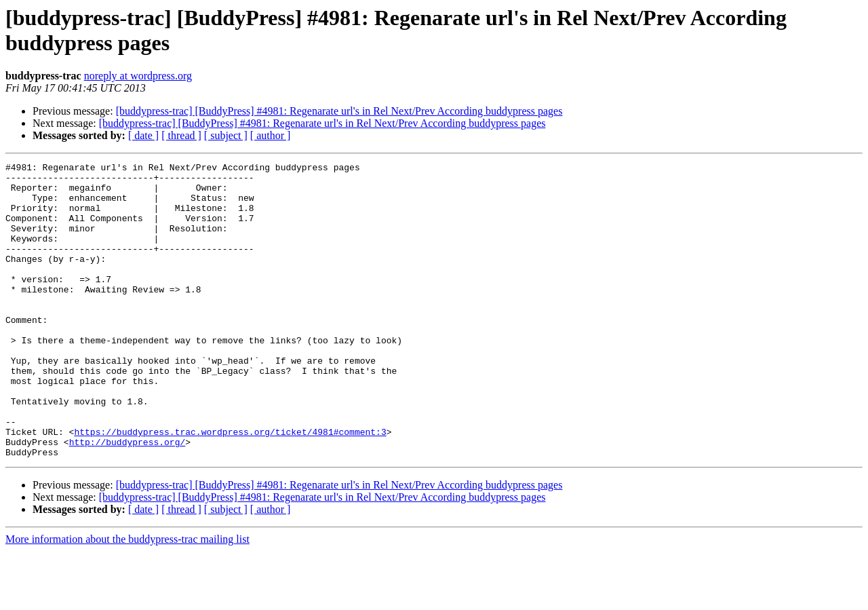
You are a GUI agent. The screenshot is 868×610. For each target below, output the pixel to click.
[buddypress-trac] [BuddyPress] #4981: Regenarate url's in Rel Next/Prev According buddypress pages (339, 111)
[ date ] (143, 135)
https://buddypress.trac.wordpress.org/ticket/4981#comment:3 (230, 487)
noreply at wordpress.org (138, 76)
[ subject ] (226, 135)
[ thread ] (181, 135)
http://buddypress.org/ (127, 499)
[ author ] (271, 135)
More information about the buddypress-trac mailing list (127, 598)
